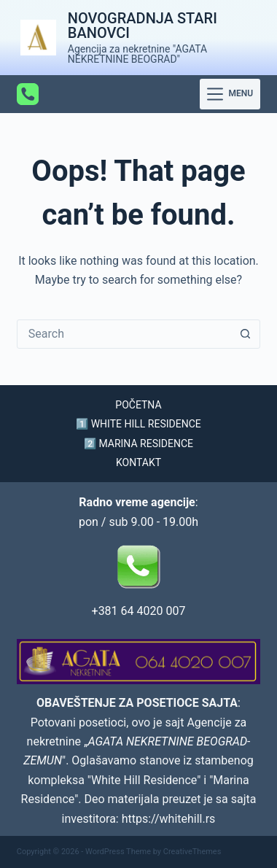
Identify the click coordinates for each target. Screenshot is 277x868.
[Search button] (245, 334)
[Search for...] (124, 334)
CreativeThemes (192, 852)
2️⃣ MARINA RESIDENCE (138, 443)
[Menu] (230, 94)
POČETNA (138, 405)
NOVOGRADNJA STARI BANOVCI (143, 26)
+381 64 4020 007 (139, 611)
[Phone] (28, 94)
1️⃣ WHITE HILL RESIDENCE (138, 424)
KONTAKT (138, 462)
